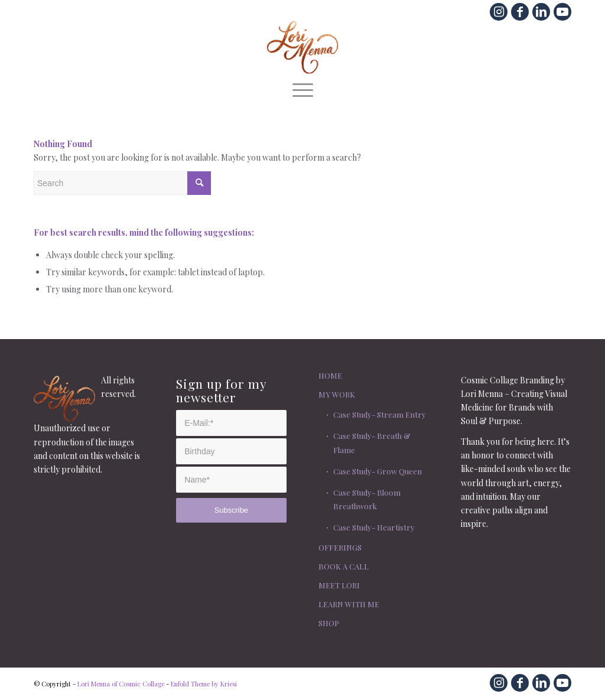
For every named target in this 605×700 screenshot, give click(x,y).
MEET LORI (339, 585)
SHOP (329, 623)
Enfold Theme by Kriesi (204, 684)
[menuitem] (303, 89)
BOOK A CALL (344, 566)
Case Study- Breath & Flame (372, 442)
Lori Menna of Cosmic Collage (121, 684)
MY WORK (337, 394)
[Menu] (303, 89)
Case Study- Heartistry (374, 527)
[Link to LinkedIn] (541, 12)
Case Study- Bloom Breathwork (367, 499)
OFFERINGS (340, 547)
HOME (330, 375)
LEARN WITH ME (349, 604)
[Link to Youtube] (562, 12)
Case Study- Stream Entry (380, 414)
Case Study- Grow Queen (378, 471)
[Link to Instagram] (499, 12)
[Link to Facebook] (520, 12)
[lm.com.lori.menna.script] (303, 47)
